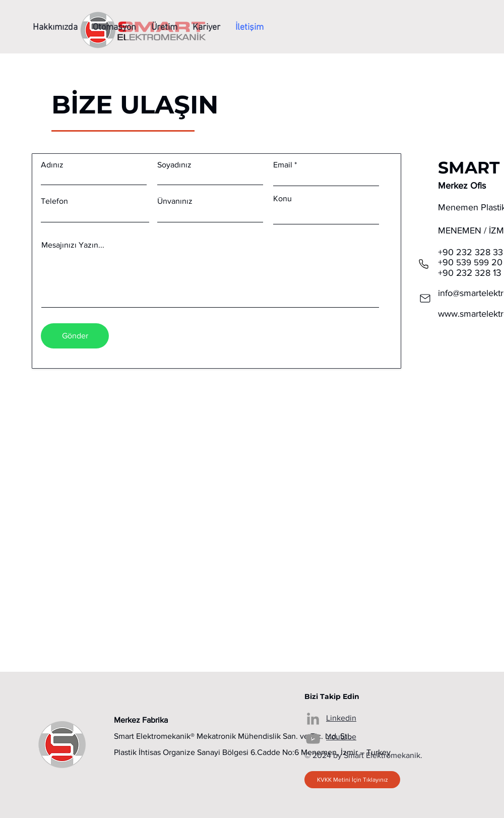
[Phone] (423, 264)
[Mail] (425, 298)
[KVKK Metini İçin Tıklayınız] (352, 780)
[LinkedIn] (313, 719)
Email (283, 165)
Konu (282, 199)
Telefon (54, 201)
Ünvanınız (175, 201)
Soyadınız (174, 165)
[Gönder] (75, 336)
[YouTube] (313, 739)
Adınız (52, 165)
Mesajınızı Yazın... (73, 245)
